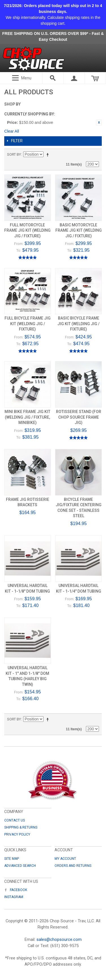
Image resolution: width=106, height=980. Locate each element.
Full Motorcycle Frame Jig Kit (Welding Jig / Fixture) (27, 230)
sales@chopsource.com (59, 939)
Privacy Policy (17, 834)
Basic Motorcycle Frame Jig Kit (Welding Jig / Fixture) (79, 230)
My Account (65, 859)
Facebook (16, 890)
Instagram (14, 897)
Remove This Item (99, 122)
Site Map (12, 859)
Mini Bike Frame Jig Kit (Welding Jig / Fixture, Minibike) (27, 417)
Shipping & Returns (21, 827)
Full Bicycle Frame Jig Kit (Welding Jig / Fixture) (28, 324)
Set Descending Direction (49, 155)
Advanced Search (20, 866)
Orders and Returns (73, 866)
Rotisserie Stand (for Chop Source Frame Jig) (79, 417)
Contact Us (15, 820)
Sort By (14, 154)
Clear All (12, 131)
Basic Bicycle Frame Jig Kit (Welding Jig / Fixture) (78, 324)
